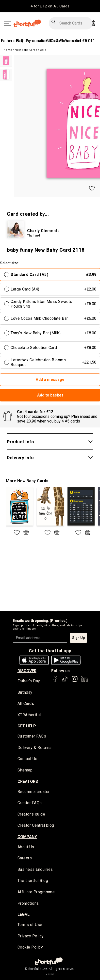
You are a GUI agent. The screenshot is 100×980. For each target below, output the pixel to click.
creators (28, 781)
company (27, 837)
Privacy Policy (31, 936)
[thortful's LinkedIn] (84, 681)
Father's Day (12, 41)
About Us (26, 847)
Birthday (23, 41)
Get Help (27, 726)
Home (8, 50)
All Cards (26, 703)
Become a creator (34, 792)
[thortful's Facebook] (55, 681)
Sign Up (78, 638)
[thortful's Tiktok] (65, 681)
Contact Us (27, 759)
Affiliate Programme (36, 892)
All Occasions (71, 41)
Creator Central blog (36, 825)
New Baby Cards (26, 50)
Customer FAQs (32, 736)
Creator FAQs (30, 803)
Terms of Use (30, 925)
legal (24, 914)
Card (43, 50)
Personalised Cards (44, 41)
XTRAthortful (29, 715)
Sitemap (25, 770)
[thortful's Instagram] (75, 681)
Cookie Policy (30, 947)
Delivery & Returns (35, 748)
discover (27, 671)
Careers (25, 858)
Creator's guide (31, 814)
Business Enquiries (35, 869)
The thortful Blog (33, 881)
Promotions (28, 903)
